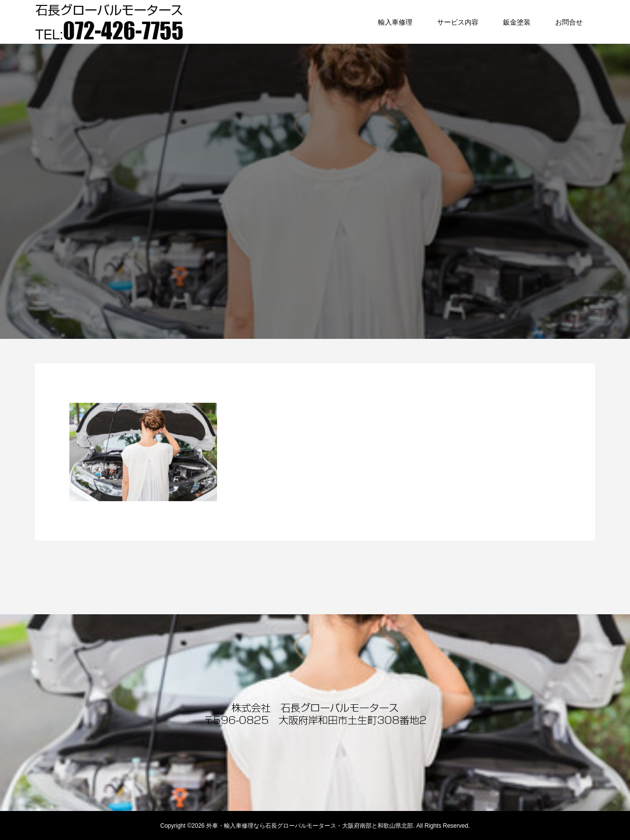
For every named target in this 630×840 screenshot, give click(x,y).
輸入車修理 (395, 22)
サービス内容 (458, 22)
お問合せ (569, 22)
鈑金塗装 (517, 22)
